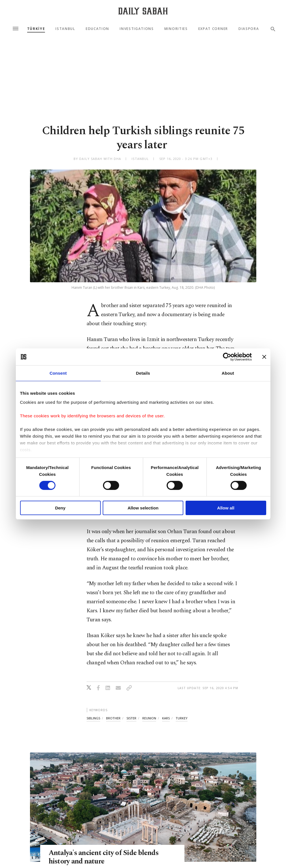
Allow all (226, 508)
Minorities (176, 29)
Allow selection (143, 508)
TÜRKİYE (36, 29)
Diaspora (249, 29)
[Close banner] (264, 357)
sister (131, 718)
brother (113, 718)
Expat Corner (213, 29)
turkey (182, 718)
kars (166, 718)
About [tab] (228, 373)
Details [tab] (143, 373)
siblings (93, 718)
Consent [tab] (58, 373)
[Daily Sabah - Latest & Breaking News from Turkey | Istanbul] (143, 11)
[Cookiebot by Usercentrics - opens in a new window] (227, 357)
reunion (149, 718)
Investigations (137, 29)
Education (97, 29)
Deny (60, 508)
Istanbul (65, 29)
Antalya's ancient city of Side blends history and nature (104, 857)
